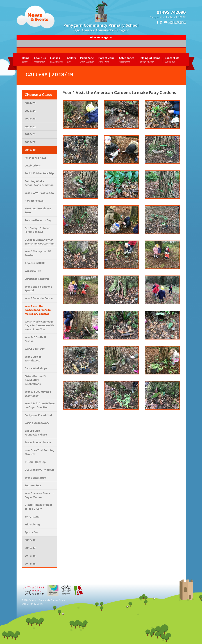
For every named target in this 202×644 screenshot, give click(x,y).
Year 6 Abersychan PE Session (38, 253)
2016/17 (30, 548)
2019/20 (30, 142)
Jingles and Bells (35, 263)
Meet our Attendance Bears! (38, 210)
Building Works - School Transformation (39, 183)
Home (26, 60)
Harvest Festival (35, 201)
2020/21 (30, 134)
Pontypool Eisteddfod (38, 415)
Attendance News (35, 158)
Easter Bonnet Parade (38, 442)
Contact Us (172, 60)
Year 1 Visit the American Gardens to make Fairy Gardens (38, 310)
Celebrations (33, 166)
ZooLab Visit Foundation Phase (36, 433)
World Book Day (35, 349)
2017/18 (30, 540)
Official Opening (35, 462)
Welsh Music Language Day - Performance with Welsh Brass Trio (39, 326)
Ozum (40, 604)
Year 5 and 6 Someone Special (38, 289)
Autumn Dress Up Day (38, 220)
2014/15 (30, 564)
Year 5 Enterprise (35, 478)
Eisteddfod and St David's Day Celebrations (36, 380)
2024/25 (30, 103)
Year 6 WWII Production (39, 193)
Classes (56, 60)
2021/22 (30, 126)
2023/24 (30, 111)
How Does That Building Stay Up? (39, 452)
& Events (40, 19)
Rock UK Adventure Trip (39, 173)
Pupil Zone (87, 60)
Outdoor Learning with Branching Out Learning (40, 242)
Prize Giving (32, 525)
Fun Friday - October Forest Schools (37, 230)
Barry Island (32, 517)
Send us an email (177, 22)
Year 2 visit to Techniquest (33, 359)
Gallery (71, 60)
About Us (40, 60)
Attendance (127, 60)
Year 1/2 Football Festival (35, 339)
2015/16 (30, 556)
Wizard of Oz (33, 271)
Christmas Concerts (37, 279)
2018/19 (30, 150)
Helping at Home (150, 60)
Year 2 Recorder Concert (40, 298)
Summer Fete (33, 485)
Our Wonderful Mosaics (39, 470)
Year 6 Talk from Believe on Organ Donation (40, 405)
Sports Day (31, 532)
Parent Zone (106, 60)
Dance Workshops (36, 368)
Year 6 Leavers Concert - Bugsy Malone (39, 495)
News (35, 15)
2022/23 (30, 119)
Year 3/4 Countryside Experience (38, 394)
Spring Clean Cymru (37, 423)
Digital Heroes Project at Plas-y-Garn (38, 507)
